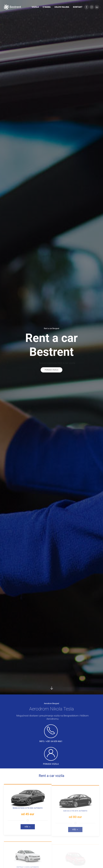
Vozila (35, 7)
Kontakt (78, 7)
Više (28, 828)
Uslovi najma (62, 7)
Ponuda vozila (51, 369)
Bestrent (12, 7)
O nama (47, 7)
